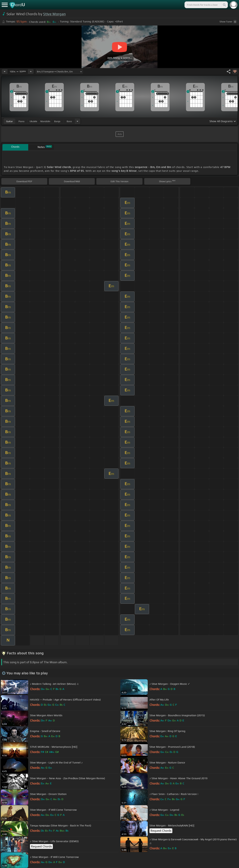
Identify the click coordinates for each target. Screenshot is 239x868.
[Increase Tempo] (31, 72)
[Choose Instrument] (77, 121)
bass (69, 121)
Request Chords (161, 831)
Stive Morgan (54, 14)
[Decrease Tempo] (5, 72)
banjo (57, 121)
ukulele (33, 121)
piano (21, 121)
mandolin (45, 121)
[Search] (224, 5)
